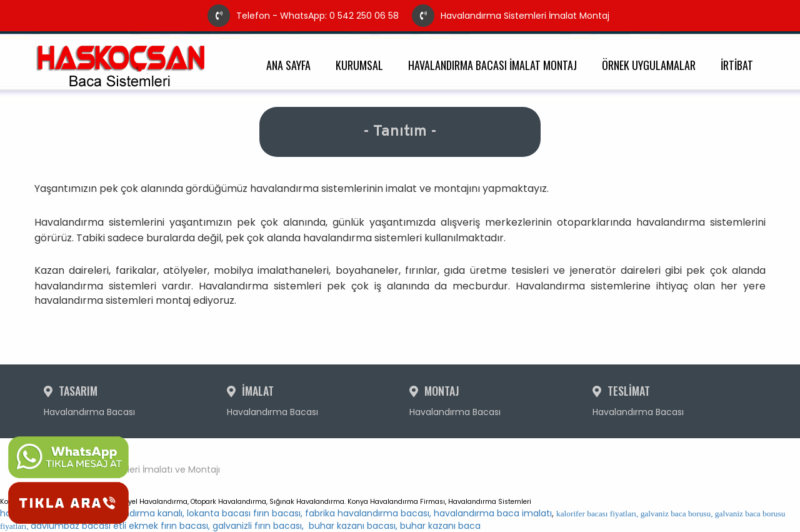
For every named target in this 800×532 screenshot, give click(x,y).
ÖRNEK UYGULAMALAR (649, 65)
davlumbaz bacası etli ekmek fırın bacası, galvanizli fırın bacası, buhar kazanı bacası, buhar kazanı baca (392, 520)
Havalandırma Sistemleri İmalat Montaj (511, 16)
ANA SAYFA (288, 65)
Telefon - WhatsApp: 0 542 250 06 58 (303, 16)
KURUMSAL (359, 65)
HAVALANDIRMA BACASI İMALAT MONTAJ (492, 65)
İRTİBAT (737, 65)
